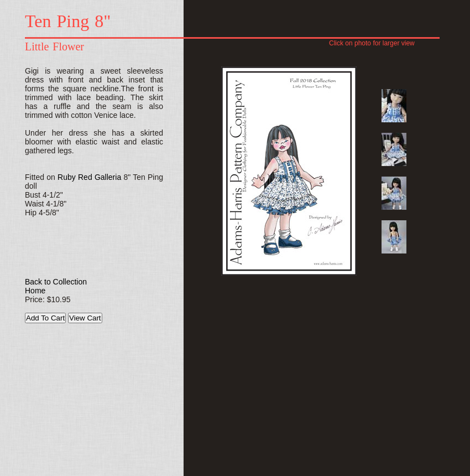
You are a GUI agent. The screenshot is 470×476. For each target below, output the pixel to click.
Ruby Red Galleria (89, 177)
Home (35, 291)
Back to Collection (56, 282)
